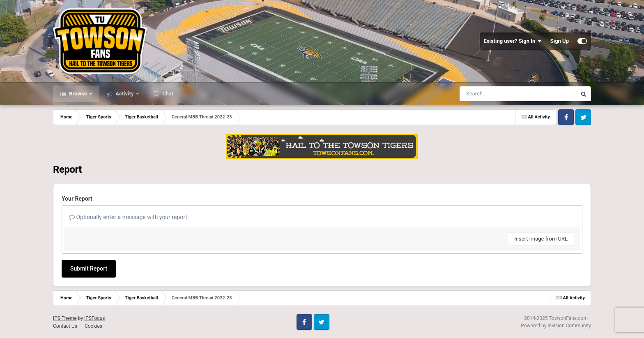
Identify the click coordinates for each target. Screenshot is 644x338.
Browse (78, 94)
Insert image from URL (541, 239)
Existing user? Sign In (513, 41)
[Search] (497, 94)
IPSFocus (94, 318)
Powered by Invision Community (556, 326)
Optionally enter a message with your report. (129, 217)
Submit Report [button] (89, 269)
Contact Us (65, 326)
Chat (167, 94)
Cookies (93, 326)
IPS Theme (65, 318)
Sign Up (560, 41)
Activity (125, 94)
